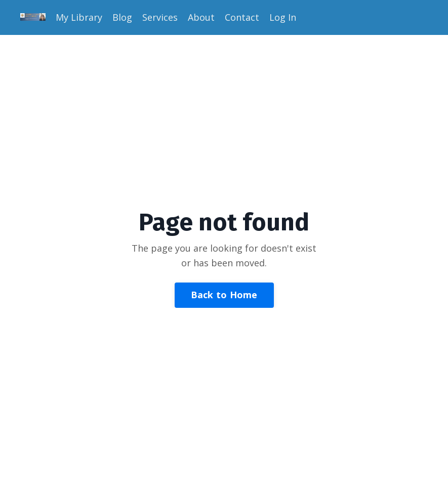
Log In (283, 17)
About (201, 17)
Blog (122, 17)
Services (160, 17)
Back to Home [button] (224, 295)
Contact (242, 17)
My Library (79, 17)
